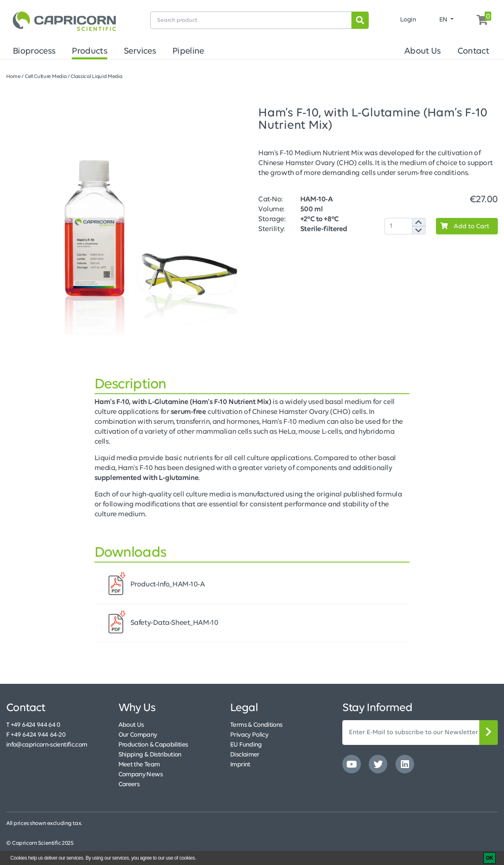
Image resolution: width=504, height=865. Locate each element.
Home (13, 77)
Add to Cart (463, 226)
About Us (423, 51)
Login (408, 20)
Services (140, 51)
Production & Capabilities (153, 745)
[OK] (490, 858)
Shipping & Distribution (150, 755)
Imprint (240, 765)
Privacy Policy (249, 735)
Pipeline (188, 51)
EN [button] (444, 20)
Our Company (138, 735)
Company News (140, 775)
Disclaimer (245, 755)
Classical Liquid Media (96, 77)
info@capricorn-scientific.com (47, 745)
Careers (129, 785)
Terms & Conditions (256, 725)
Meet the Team (139, 765)
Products (89, 51)
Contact (473, 51)
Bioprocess (34, 51)
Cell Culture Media (46, 77)
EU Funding (246, 745)
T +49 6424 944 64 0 (33, 725)
